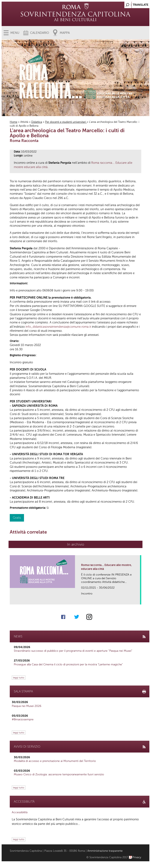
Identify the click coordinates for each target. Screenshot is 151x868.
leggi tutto (19, 678)
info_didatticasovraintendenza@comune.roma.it (58, 327)
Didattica (37, 122)
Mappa (65, 33)
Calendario (40, 33)
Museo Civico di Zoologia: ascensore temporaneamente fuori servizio (59, 774)
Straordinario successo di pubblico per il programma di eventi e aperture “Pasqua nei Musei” (73, 651)
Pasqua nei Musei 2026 (27, 706)
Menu (15, 33)
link (138, 600)
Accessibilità (20, 812)
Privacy (137, 857)
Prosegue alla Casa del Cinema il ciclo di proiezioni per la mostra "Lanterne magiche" (68, 664)
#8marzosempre (23, 719)
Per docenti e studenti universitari (66, 122)
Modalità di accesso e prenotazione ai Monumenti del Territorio (55, 761)
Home (14, 122)
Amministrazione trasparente (105, 851)
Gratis (17, 518)
